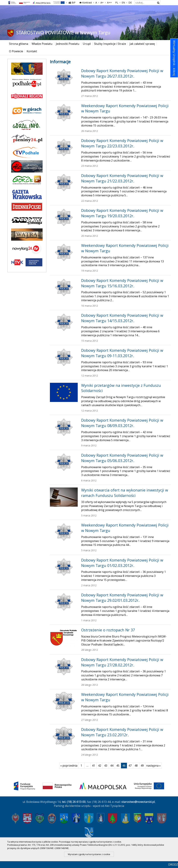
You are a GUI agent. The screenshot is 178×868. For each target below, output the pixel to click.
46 (125, 765)
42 (100, 765)
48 (137, 765)
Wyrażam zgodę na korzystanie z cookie (89, 854)
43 (106, 765)
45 (119, 765)
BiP (73, 2)
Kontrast (86, 3)
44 (113, 765)
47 (131, 765)
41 (94, 765)
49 (143, 765)
